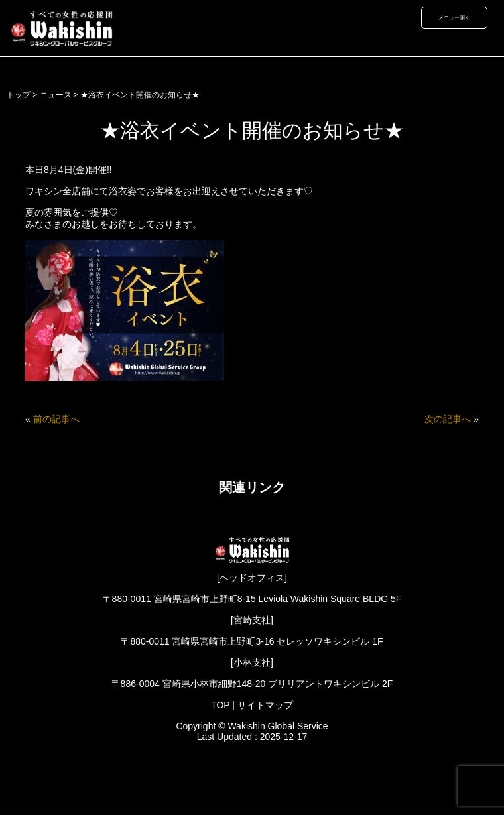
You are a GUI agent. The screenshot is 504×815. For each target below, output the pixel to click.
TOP (220, 705)
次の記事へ (448, 419)
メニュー (449, 17)
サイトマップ (265, 705)
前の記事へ (56, 419)
